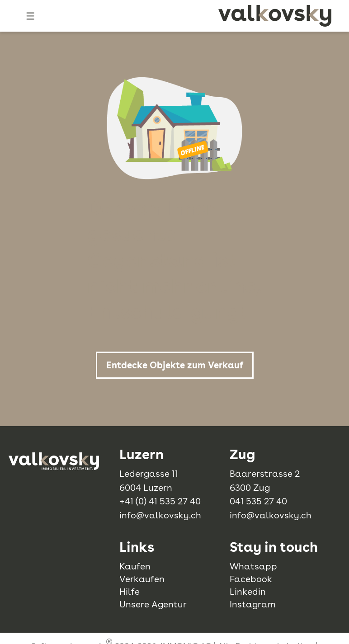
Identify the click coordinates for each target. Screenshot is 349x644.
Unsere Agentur (153, 604)
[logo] (275, 16)
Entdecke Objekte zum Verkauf (175, 365)
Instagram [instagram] (253, 604)
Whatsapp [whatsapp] (253, 566)
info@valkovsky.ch (160, 515)
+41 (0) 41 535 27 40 (160, 501)
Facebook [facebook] (251, 579)
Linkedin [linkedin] (248, 592)
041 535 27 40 (258, 501)
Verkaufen (142, 579)
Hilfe (130, 592)
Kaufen (135, 566)
